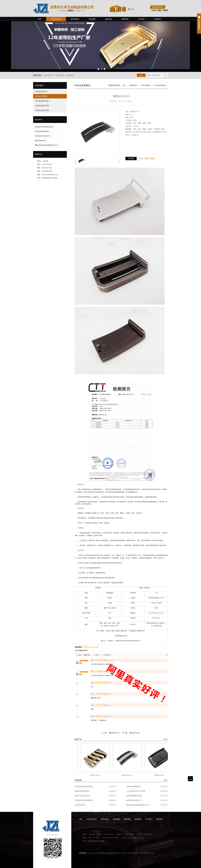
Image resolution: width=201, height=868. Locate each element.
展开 (199, 25)
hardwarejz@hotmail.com (50, 175)
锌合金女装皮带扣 (42, 110)
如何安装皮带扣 (40, 141)
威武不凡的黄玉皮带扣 (83, 796)
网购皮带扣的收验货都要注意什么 (47, 145)
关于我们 (141, 19)
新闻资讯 (125, 19)
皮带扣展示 (75, 19)
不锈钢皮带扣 (60, 75)
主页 (124, 85)
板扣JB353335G (135, 733)
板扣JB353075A (114, 733)
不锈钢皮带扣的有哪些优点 (84, 800)
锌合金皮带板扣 (41, 96)
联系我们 (158, 19)
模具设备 (109, 19)
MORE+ (166, 739)
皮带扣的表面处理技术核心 (44, 127)
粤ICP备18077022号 (147, 853)
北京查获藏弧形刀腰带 (134, 796)
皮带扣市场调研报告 (42, 131)
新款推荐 (92, 19)
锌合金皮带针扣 (41, 92)
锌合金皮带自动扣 (42, 101)
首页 (40, 19)
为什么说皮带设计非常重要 (136, 791)
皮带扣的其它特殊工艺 (43, 136)
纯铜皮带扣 (70, 75)
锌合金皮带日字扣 (42, 106)
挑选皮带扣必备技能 (82, 791)
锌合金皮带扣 (56, 19)
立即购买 (131, 158)
